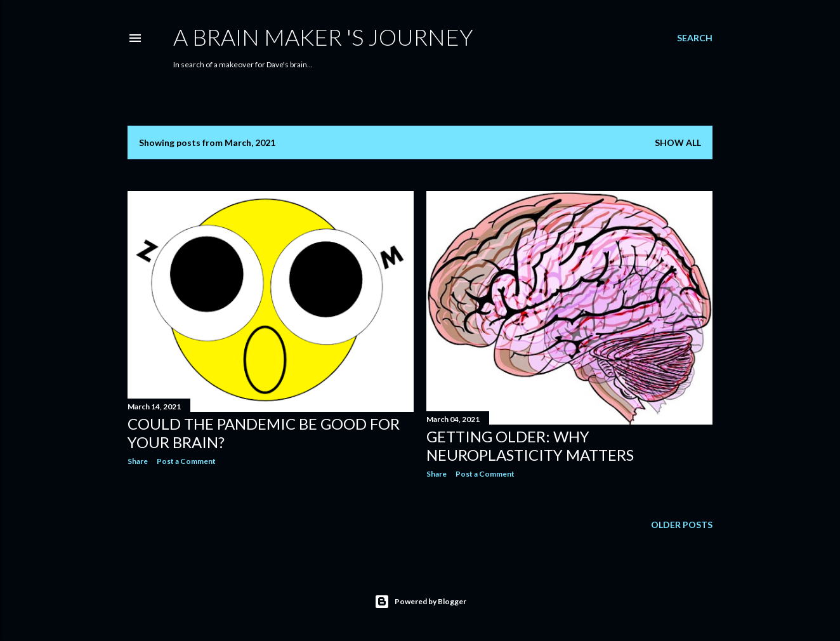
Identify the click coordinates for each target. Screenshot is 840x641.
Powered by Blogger (420, 602)
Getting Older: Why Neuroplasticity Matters (530, 446)
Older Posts (682, 525)
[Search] (695, 38)
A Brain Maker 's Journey (323, 37)
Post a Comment (186, 461)
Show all (678, 142)
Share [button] (138, 461)
